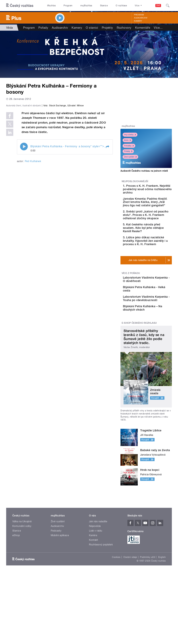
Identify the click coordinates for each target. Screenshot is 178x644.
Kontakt (93, 585)
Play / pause (24, 206)
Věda (10, 28)
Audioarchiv (141, 18)
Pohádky (129, 146)
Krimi (127, 140)
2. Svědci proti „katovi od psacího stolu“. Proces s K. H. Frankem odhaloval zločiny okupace (155, 228)
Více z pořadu (131, 300)
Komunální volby (22, 571)
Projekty (107, 28)
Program (68, 6)
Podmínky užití (148, 602)
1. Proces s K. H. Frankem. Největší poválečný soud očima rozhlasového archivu (155, 191)
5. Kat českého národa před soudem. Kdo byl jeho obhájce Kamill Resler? (155, 246)
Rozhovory (124, 28)
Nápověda (95, 571)
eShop (16, 580)
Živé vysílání (130, 157)
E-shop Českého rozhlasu (139, 368)
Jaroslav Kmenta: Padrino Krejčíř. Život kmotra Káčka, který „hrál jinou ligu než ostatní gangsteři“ (154, 209)
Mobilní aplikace (60, 580)
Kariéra (93, 580)
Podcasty (56, 575)
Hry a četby (130, 135)
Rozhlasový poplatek (101, 589)
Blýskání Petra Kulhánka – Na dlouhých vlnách (151, 350)
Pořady (43, 28)
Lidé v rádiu (96, 575)
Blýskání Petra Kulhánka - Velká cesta (155, 320)
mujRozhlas (86, 6)
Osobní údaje (130, 602)
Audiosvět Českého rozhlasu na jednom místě (144, 171)
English (162, 602)
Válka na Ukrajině (22, 566)
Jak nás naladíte (98, 566)
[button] (107, 207)
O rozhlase (121, 6)
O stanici (92, 28)
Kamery (138, 21)
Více (158, 28)
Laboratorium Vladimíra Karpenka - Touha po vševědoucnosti (156, 336)
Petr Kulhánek (33, 221)
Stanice (104, 6)
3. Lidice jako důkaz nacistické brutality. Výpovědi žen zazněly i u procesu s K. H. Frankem (155, 264)
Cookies (116, 602)
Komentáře (143, 28)
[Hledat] (168, 6)
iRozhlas (52, 6)
